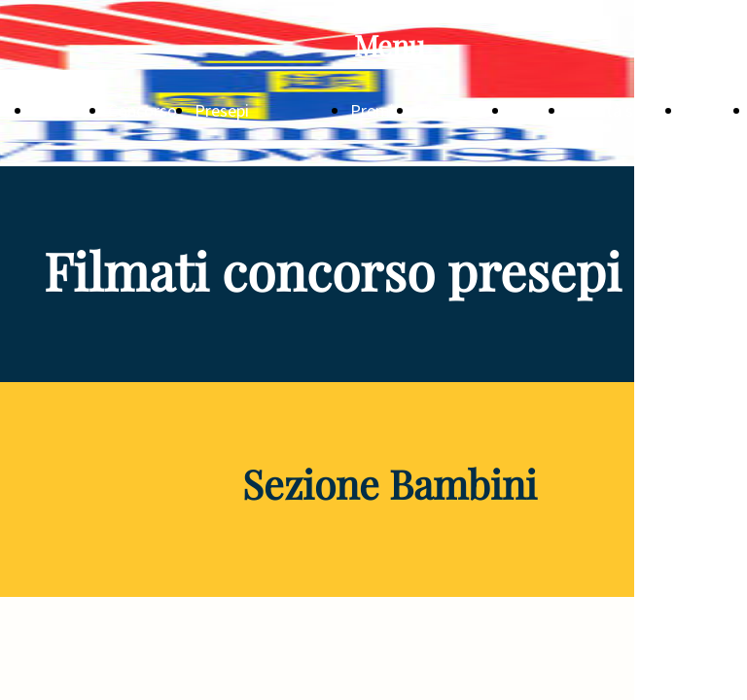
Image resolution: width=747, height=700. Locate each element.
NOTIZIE (65, 110)
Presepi (222, 110)
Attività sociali (619, 110)
